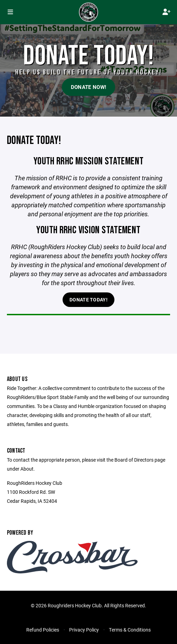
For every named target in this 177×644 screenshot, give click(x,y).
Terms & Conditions (130, 630)
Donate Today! (88, 300)
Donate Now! (88, 87)
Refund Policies (43, 630)
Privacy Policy (84, 630)
